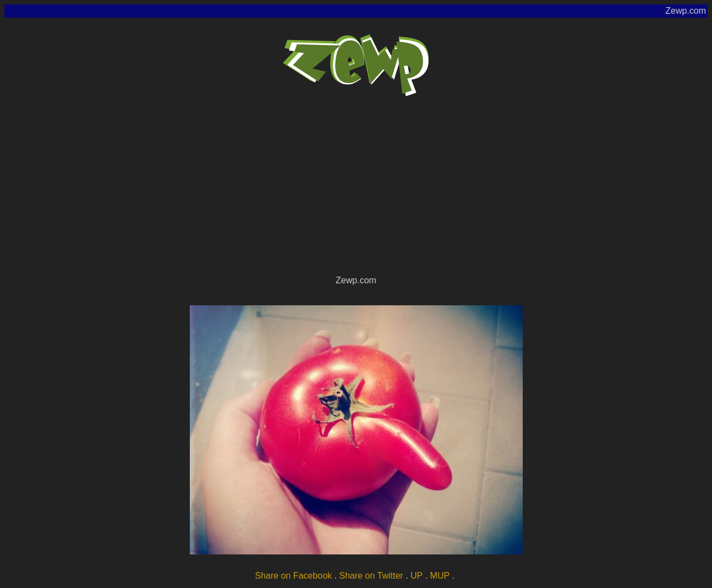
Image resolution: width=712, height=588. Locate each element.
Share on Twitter (371, 576)
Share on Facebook (293, 576)
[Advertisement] (356, 190)
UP (417, 576)
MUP (440, 576)
